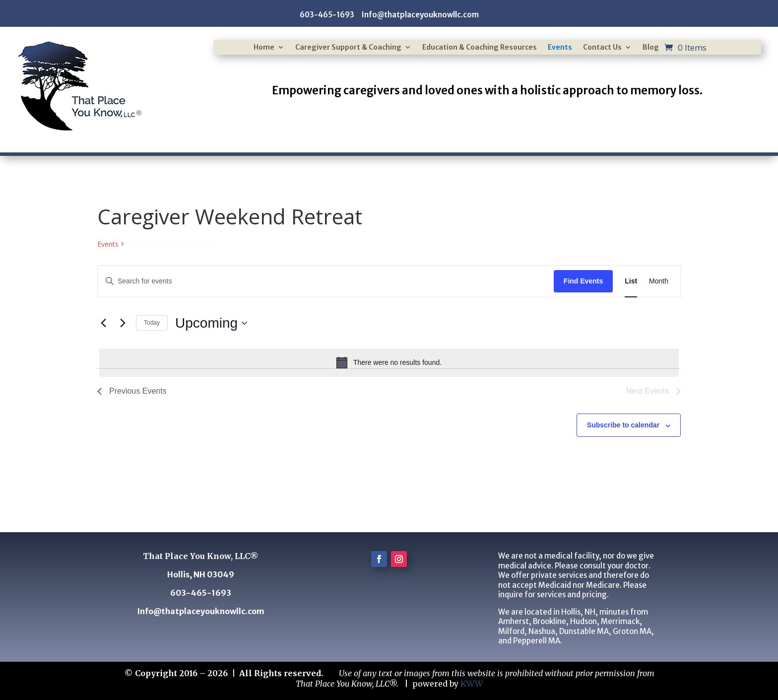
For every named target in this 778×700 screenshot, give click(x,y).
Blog (651, 48)
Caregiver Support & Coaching (348, 48)
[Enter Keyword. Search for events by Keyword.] (326, 281)
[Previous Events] (103, 323)
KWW (472, 684)
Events (560, 48)
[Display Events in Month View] (659, 281)
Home (264, 48)
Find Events (583, 281)
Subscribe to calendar (623, 425)
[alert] (389, 362)
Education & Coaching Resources (480, 48)
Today (152, 323)
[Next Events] (123, 323)
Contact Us (602, 48)
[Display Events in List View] (631, 281)
